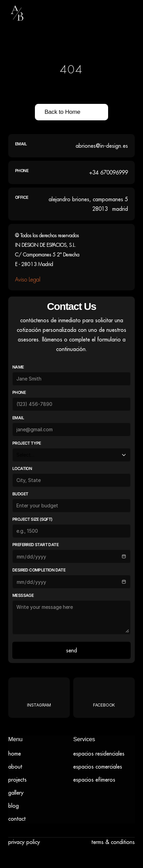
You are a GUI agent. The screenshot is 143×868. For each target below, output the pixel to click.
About (15, 767)
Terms (97, 842)
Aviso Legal (28, 280)
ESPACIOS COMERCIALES (98, 767)
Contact (17, 819)
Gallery (16, 793)
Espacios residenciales (99, 754)
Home (15, 754)
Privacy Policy (24, 842)
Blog (14, 806)
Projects (17, 780)
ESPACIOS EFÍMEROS (94, 780)
